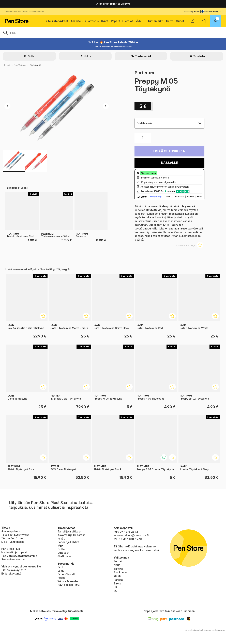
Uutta (170, 21)
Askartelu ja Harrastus (85, 21)
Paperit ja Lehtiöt (122, 21)
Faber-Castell (66, 574)
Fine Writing (20, 65)
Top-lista (199, 56)
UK (116, 587)
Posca (61, 578)
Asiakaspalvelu (192, 11)
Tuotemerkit (156, 21)
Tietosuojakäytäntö (14, 570)
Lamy (61, 571)
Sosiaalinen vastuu (13, 559)
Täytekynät (35, 65)
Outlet (180, 21)
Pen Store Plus (11, 549)
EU (116, 591)
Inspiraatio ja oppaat (14, 552)
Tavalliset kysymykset (15, 535)
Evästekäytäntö (11, 574)
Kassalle (170, 163)
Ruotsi (118, 561)
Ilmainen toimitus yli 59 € (113, 4)
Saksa (117, 583)
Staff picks (64, 556)
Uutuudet (63, 553)
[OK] (113, 32)
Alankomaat (121, 572)
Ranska (118, 580)
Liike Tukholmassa (13, 542)
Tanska (118, 569)
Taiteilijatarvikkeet (56, 21)
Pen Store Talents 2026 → (121, 42)
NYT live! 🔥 (96, 42)
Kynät (105, 21)
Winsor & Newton (68, 581)
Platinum (144, 73)
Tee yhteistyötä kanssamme (19, 556)
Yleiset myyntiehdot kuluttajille (21, 566)
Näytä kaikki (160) (69, 585)
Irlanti (117, 576)
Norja (117, 565)
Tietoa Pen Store (12, 538)
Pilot (60, 567)
